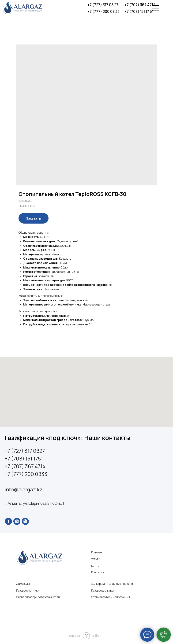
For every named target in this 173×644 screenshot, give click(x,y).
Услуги (96, 559)
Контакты (98, 572)
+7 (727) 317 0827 (25, 451)
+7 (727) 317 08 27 (103, 5)
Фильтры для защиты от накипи (112, 584)
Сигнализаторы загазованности (38, 597)
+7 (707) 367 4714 (140, 5)
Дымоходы (23, 584)
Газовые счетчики (28, 591)
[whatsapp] (25, 521)
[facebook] (8, 521)
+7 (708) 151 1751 (24, 459)
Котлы (95, 566)
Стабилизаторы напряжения (111, 597)
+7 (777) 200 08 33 (103, 11)
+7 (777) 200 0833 (26, 474)
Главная (97, 552)
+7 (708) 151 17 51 (139, 11)
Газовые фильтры (102, 591)
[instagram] (17, 521)
